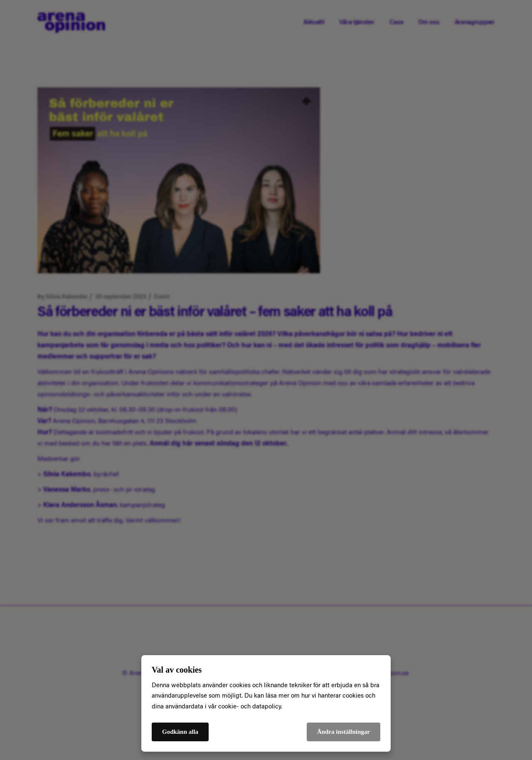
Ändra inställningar (344, 732)
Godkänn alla (180, 732)
